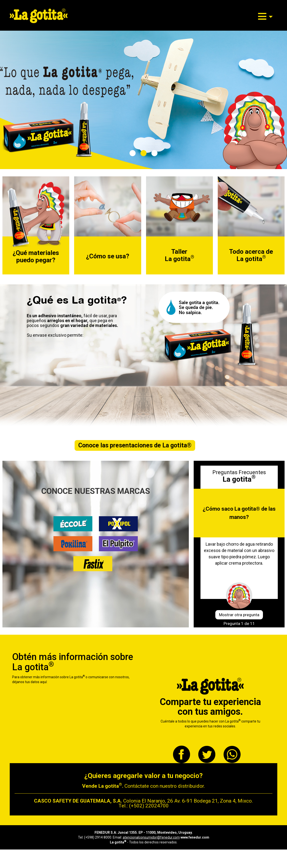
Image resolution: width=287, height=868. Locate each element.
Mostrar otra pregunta (239, 615)
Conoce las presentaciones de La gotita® (135, 445)
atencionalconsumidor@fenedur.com (151, 837)
